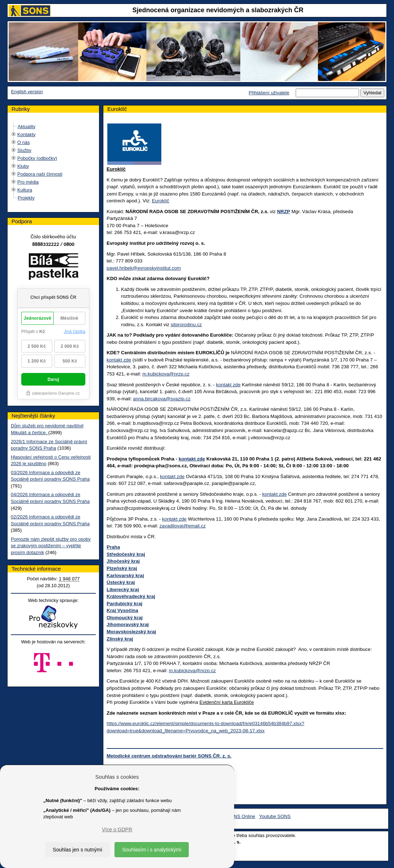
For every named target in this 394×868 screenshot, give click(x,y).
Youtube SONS (275, 816)
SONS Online (241, 816)
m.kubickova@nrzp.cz (166, 374)
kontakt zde (119, 360)
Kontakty (26, 134)
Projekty (26, 198)
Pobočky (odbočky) (37, 158)
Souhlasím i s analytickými (152, 850)
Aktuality (26, 127)
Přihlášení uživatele (269, 93)
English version (27, 92)
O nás (24, 142)
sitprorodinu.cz (186, 325)
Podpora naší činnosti (40, 174)
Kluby (23, 166)
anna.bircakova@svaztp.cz (162, 399)
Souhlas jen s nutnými (78, 850)
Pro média (28, 182)
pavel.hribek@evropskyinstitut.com (144, 268)
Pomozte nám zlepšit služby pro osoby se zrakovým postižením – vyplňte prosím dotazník (51, 546)
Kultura (25, 190)
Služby (24, 150)
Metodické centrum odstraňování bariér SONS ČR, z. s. (169, 756)
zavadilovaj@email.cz (183, 526)
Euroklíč (161, 201)
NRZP (283, 212)
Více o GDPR (117, 829)
